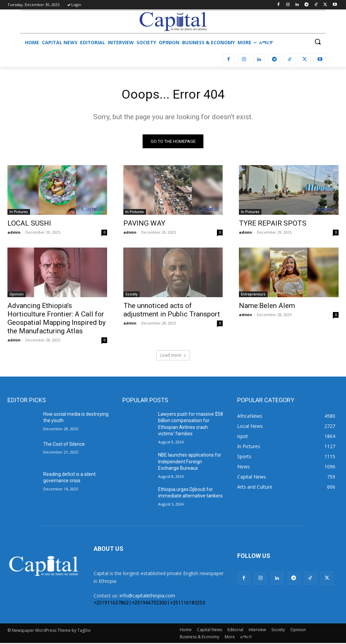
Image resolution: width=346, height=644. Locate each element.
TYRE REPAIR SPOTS (273, 224)
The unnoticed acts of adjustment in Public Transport (172, 311)
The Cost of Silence (64, 445)
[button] (318, 42)
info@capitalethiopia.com (147, 597)
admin (14, 233)
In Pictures (19, 213)
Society (131, 295)
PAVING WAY (144, 224)
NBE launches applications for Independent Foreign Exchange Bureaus (190, 462)
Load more (173, 356)
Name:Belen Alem (267, 307)
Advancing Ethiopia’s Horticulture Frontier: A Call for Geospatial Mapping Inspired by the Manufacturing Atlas (57, 320)
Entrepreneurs (253, 295)
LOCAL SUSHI (29, 224)
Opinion (17, 295)
